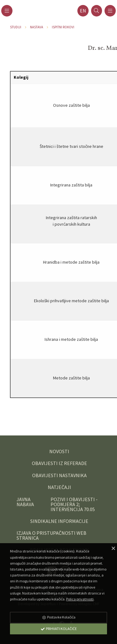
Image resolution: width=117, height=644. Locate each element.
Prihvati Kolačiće (59, 629)
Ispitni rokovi (63, 27)
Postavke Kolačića (59, 617)
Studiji (16, 27)
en (83, 11)
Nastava (37, 27)
